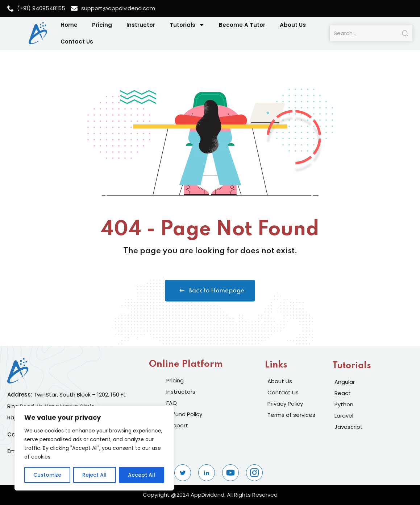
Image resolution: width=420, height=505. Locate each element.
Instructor (141, 25)
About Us (293, 25)
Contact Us (77, 42)
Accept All (142, 475)
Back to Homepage (210, 291)
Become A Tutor (242, 25)
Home (69, 25)
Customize (47, 475)
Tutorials (187, 25)
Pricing (102, 25)
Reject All (94, 475)
